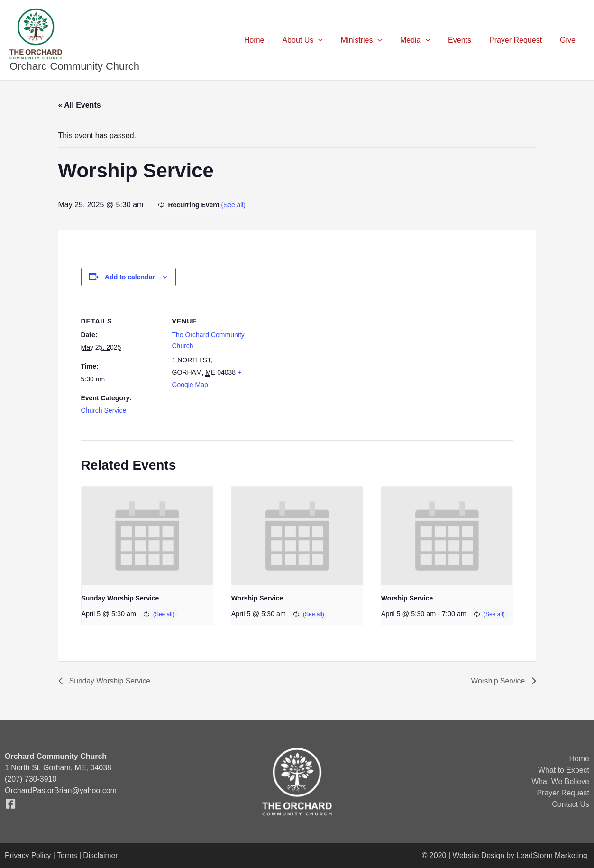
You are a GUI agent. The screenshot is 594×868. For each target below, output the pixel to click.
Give (569, 40)
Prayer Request (520, 40)
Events (467, 40)
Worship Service (257, 598)
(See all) (233, 205)
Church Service (104, 410)
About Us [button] (318, 40)
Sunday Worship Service (120, 598)
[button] (334, 40)
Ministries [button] (374, 40)
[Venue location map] (313, 367)
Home (273, 40)
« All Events (80, 105)
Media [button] (425, 40)
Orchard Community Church (74, 66)
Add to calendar (130, 277)
